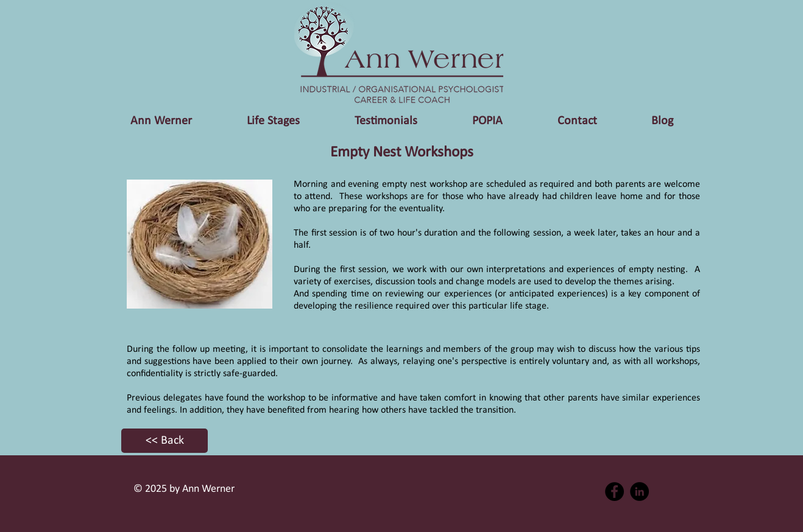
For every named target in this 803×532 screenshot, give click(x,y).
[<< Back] (164, 441)
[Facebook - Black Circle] (614, 492)
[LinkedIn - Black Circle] (639, 492)
